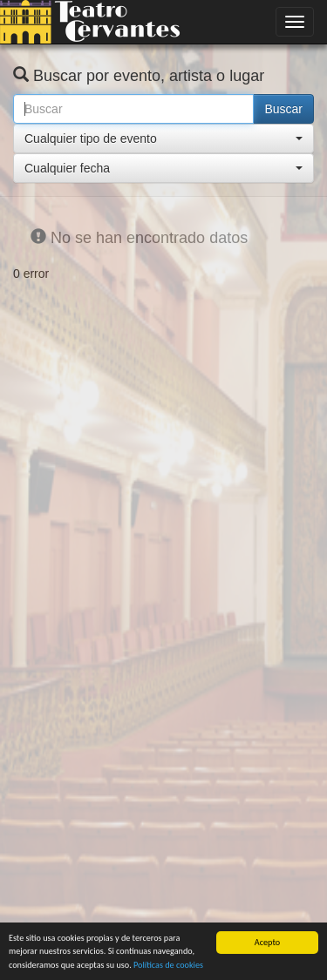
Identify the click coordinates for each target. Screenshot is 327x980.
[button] (163, 139)
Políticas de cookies (168, 965)
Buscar (283, 109)
